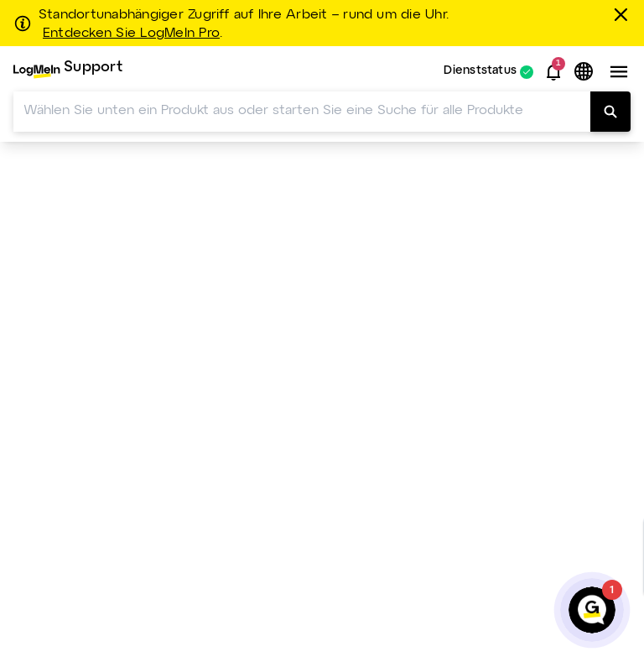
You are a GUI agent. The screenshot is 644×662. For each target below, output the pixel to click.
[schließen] (623, 14)
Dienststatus (480, 72)
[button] (553, 72)
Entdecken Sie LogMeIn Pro (131, 34)
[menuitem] (68, 72)
